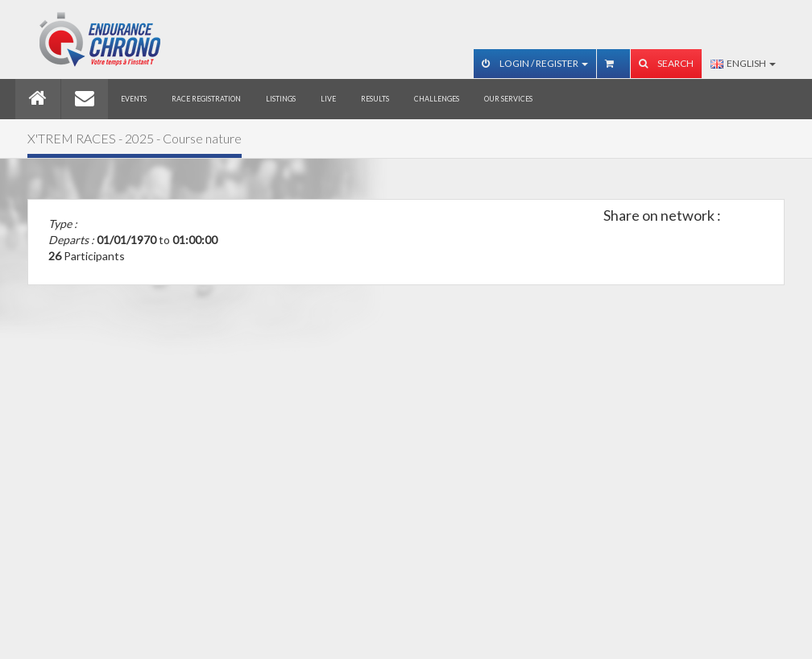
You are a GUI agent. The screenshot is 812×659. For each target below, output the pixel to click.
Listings (281, 99)
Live (328, 99)
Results (375, 99)
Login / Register (535, 63)
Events (134, 99)
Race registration (206, 99)
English (743, 63)
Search (666, 63)
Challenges (437, 99)
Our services (508, 99)
